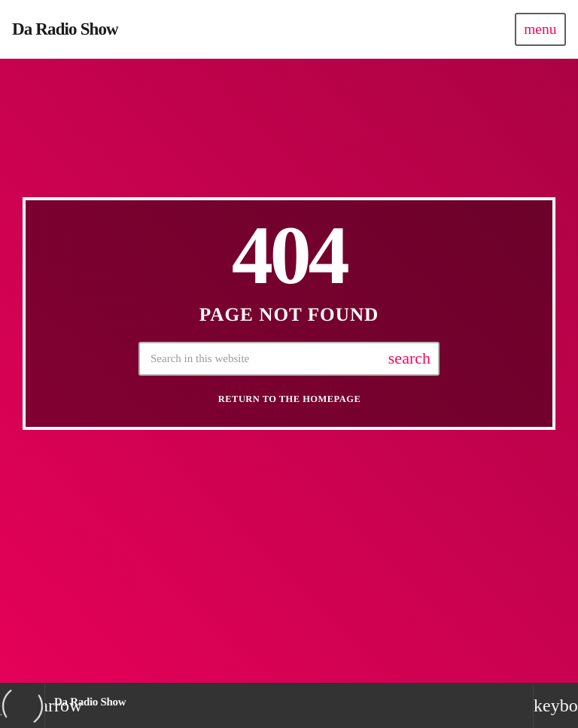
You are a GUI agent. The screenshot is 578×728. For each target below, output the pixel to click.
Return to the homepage (289, 404)
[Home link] (65, 29)
